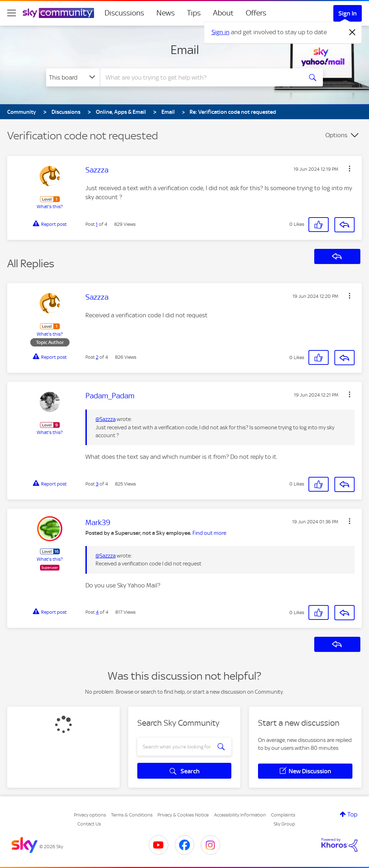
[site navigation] (12, 13)
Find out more (209, 533)
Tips (194, 13)
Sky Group (284, 824)
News (166, 13)
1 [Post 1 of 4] (97, 224)
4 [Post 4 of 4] (97, 612)
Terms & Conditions (132, 815)
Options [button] (336, 135)
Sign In (348, 13)
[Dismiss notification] (352, 32)
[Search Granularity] (73, 77)
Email (185, 50)
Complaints (283, 815)
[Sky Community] (58, 13)
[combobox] (200, 77)
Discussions (124, 13)
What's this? (50, 207)
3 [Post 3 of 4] (97, 484)
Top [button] (352, 814)
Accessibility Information (240, 815)
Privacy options (90, 815)
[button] (350, 169)
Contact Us (89, 824)
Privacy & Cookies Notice (183, 815)
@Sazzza (106, 419)
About (223, 13)
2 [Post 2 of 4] (97, 357)
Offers (256, 13)
